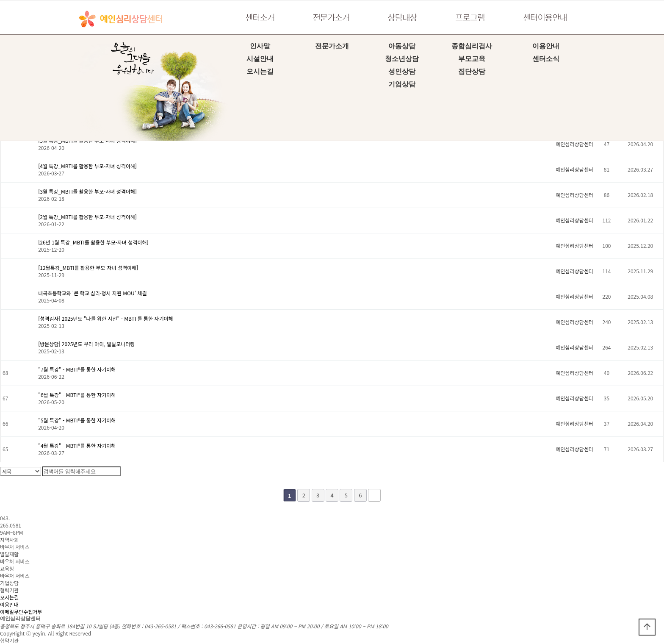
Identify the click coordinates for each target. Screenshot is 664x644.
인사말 (260, 46)
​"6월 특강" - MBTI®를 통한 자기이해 (77, 395)
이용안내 (546, 46)
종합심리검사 (472, 46)
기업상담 (402, 84)
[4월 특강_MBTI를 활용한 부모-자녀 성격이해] (87, 166)
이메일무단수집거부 (21, 612)
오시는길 (260, 71)
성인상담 (402, 71)
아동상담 (402, 46)
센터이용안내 (545, 17)
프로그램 (470, 17)
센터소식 (546, 59)
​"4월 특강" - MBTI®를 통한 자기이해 (77, 446)
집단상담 (472, 71)
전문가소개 (331, 17)
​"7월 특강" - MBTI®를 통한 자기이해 (77, 369)
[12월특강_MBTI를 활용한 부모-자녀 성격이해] (88, 268)
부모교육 (472, 59)
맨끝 (374, 495)
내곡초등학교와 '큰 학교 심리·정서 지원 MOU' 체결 (92, 293)
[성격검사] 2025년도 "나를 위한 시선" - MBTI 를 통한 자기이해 (105, 318)
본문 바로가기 (0, 0)
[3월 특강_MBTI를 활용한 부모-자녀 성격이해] (87, 191)
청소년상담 (402, 59)
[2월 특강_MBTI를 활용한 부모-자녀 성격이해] (87, 217)
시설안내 (260, 59)
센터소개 (260, 17)
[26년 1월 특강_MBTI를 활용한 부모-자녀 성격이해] (93, 242)
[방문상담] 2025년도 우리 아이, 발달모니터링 (86, 344)
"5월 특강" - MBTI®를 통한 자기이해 (77, 420)
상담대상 (402, 17)
